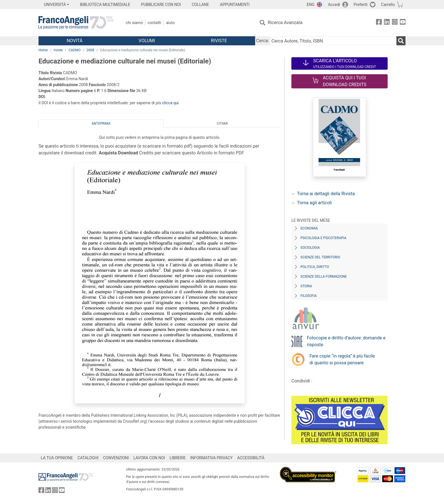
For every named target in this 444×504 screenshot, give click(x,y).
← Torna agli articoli (312, 203)
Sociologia (310, 248)
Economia (309, 228)
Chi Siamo (134, 23)
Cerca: (263, 41)
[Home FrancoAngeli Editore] (76, 23)
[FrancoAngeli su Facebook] (379, 23)
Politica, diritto (315, 267)
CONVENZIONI (116, 458)
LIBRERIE (178, 458)
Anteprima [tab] (101, 124)
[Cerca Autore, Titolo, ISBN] (333, 41)
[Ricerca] (401, 41)
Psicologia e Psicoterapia (323, 238)
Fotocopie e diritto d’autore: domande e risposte (346, 341)
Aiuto (170, 23)
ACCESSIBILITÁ (251, 458)
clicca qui (170, 103)
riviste (58, 50)
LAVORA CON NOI (149, 458)
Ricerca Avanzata (285, 23)
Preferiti (361, 5)
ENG (310, 5)
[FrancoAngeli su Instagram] (395, 23)
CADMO (74, 50)
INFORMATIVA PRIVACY (212, 458)
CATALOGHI (88, 458)
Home (43, 50)
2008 (90, 50)
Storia (306, 286)
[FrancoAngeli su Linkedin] (387, 23)
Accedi (334, 5)
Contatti (154, 23)
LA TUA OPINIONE (57, 458)
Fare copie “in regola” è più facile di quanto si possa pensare (342, 359)
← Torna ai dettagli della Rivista (323, 194)
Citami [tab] (222, 124)
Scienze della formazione (324, 277)
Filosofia (309, 296)
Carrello (388, 5)
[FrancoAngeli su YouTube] (403, 23)
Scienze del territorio (320, 257)
